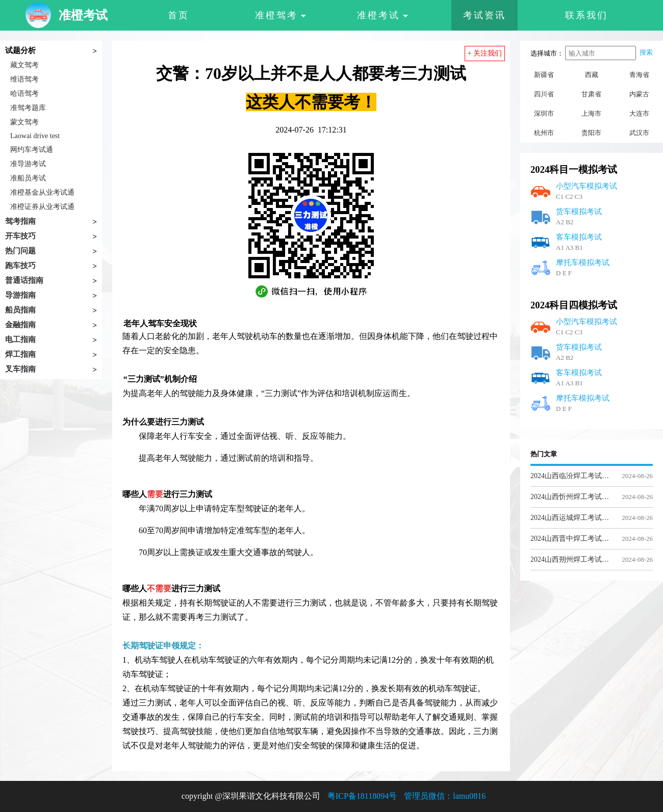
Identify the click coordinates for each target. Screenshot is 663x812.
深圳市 (544, 113)
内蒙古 (639, 94)
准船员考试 (28, 178)
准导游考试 (28, 164)
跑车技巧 (20, 266)
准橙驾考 (280, 15)
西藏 (592, 75)
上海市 (591, 113)
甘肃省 (591, 94)
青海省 (639, 75)
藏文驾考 (24, 65)
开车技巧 (20, 236)
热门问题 (20, 251)
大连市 (639, 113)
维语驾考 (24, 79)
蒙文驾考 (24, 122)
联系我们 (586, 15)
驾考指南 (20, 221)
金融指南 (20, 325)
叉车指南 (20, 369)
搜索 (646, 52)
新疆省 (544, 75)
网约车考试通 (32, 150)
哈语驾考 (24, 94)
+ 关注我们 (485, 53)
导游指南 (20, 295)
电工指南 (20, 339)
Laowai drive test (35, 136)
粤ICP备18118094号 (362, 796)
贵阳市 (591, 133)
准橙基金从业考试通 (42, 192)
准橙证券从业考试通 (42, 207)
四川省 (544, 94)
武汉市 (639, 133)
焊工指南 (20, 354)
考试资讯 (484, 15)
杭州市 (544, 133)
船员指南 (20, 310)
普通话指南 (24, 280)
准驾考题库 (28, 108)
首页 (178, 15)
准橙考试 (382, 15)
